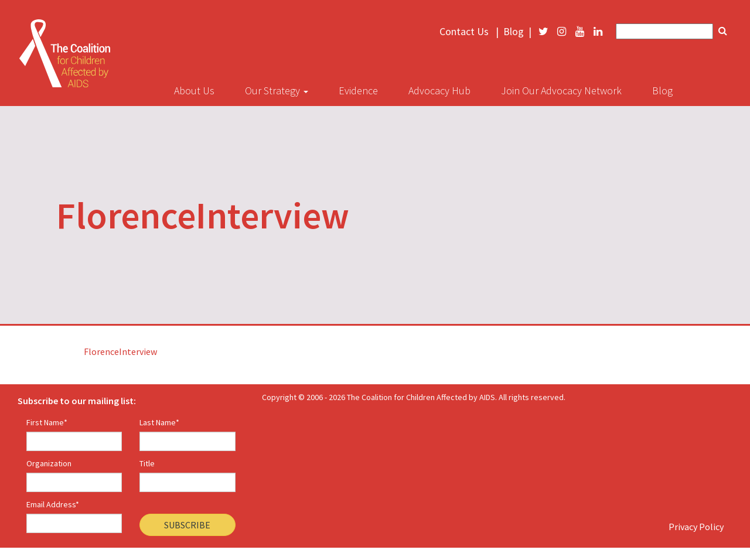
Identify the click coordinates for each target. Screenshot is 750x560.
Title (147, 463)
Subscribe (187, 525)
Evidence (358, 91)
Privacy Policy (696, 527)
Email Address (53, 504)
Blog (514, 32)
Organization (49, 463)
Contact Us (464, 32)
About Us (194, 91)
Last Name (159, 422)
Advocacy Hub (439, 91)
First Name (47, 422)
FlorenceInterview (120, 351)
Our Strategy (277, 91)
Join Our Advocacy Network (561, 91)
